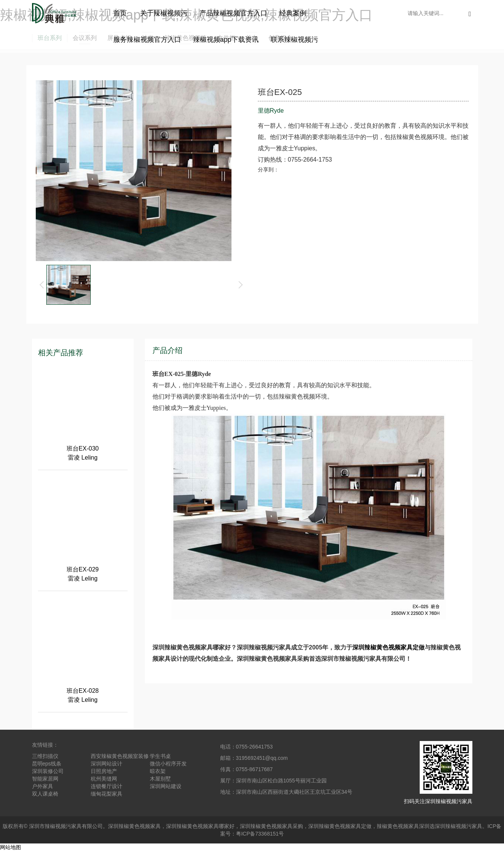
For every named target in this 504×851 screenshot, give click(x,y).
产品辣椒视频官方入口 (233, 13)
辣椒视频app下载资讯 (226, 40)
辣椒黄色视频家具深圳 (403, 826)
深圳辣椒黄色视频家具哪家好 (200, 826)
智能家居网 (45, 779)
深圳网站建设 (166, 786)
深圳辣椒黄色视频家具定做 (388, 647)
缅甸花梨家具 (107, 794)
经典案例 (293, 13)
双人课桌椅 (45, 794)
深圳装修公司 (48, 771)
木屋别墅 (160, 779)
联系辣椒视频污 (294, 40)
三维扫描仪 (45, 756)
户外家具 (43, 786)
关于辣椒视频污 (164, 13)
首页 (120, 13)
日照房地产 (104, 771)
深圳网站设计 (107, 764)
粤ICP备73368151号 (260, 834)
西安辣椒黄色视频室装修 (120, 756)
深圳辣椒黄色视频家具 (134, 826)
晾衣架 (158, 771)
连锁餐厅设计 (107, 786)
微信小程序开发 (168, 764)
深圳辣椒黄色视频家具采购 (271, 826)
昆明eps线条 (47, 764)
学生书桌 (160, 756)
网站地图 (11, 847)
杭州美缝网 (104, 779)
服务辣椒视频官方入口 (147, 40)
